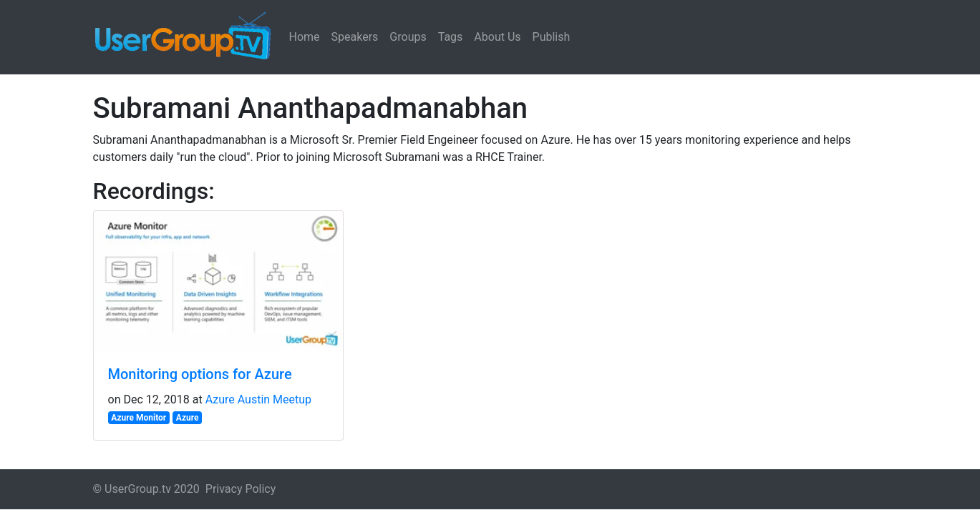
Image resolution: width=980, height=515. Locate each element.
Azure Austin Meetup (258, 399)
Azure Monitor (139, 418)
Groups (408, 37)
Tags (451, 37)
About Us (497, 37)
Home (305, 37)
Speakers (355, 37)
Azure (188, 418)
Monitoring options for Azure (200, 374)
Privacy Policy (241, 489)
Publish (552, 37)
